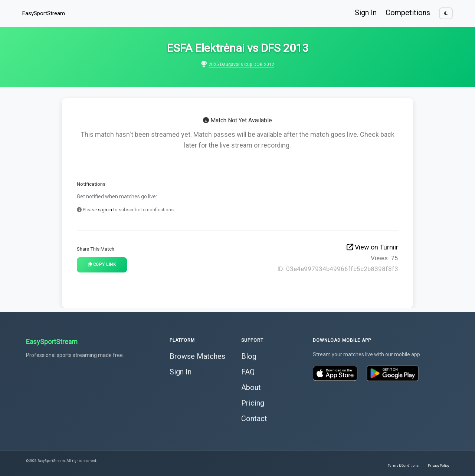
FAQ (248, 370)
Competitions (408, 13)
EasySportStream (44, 13)
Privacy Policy (438, 464)
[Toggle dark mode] (446, 13)
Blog (249, 355)
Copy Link (102, 265)
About (251, 386)
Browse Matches (197, 355)
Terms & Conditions (403, 464)
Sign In (366, 13)
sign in (105, 210)
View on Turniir (372, 247)
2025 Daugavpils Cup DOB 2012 (242, 64)
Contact (254, 417)
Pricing (253, 401)
